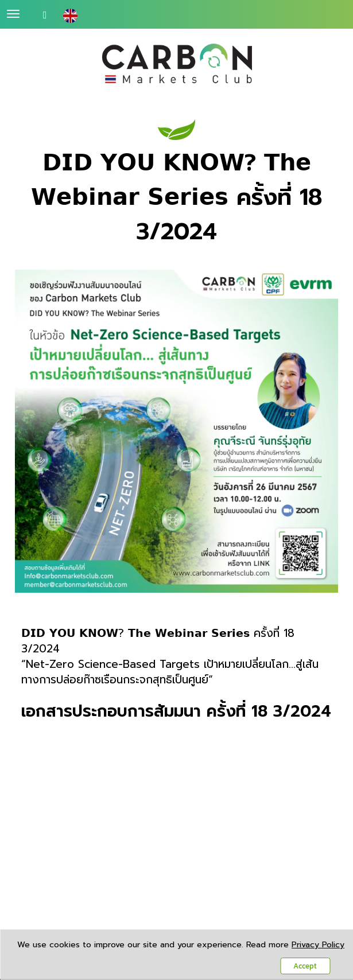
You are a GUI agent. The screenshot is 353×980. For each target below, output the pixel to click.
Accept (305, 966)
